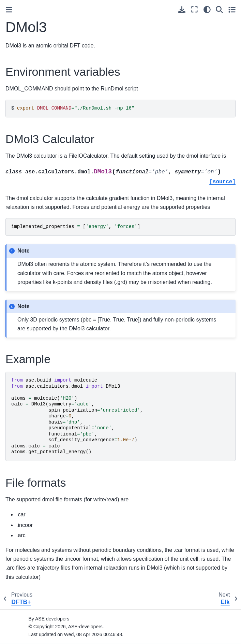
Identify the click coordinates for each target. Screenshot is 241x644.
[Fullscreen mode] (194, 10)
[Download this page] (182, 10)
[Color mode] (207, 10)
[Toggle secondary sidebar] (232, 10)
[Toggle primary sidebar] (9, 10)
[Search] (219, 10)
